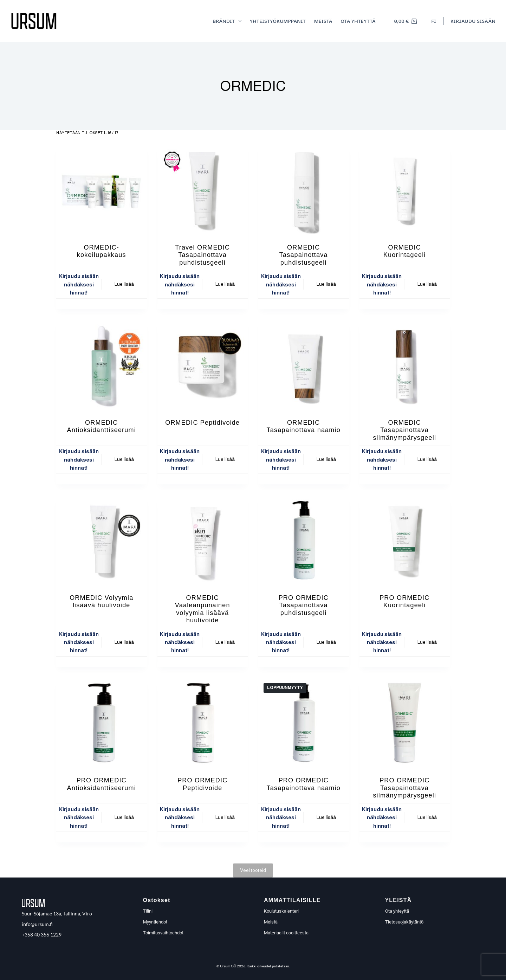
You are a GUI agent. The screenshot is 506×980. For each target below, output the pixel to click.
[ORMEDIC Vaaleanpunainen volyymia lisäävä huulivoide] (203, 540)
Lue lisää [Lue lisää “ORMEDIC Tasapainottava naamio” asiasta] (326, 459)
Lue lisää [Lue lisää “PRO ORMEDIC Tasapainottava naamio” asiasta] (326, 817)
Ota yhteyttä (358, 21)
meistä (323, 21)
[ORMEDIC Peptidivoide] (203, 365)
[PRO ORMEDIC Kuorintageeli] (405, 540)
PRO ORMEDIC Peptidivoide (202, 784)
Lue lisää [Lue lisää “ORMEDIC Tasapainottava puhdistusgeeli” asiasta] (326, 284)
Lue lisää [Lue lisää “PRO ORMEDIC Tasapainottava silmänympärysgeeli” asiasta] (427, 817)
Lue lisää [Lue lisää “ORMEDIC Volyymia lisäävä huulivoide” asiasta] (124, 642)
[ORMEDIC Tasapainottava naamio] (304, 365)
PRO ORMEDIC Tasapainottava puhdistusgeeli (304, 605)
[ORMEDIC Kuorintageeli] (405, 190)
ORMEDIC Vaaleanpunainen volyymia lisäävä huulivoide (203, 609)
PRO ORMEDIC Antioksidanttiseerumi (102, 784)
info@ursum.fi (37, 924)
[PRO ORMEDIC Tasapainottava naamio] (304, 723)
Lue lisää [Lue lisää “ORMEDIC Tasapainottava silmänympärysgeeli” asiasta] (427, 459)
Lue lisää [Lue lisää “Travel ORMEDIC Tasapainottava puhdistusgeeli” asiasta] (225, 284)
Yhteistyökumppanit (278, 21)
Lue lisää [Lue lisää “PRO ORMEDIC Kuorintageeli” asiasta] (427, 642)
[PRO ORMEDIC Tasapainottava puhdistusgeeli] (304, 540)
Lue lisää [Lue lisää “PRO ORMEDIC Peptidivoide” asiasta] (225, 817)
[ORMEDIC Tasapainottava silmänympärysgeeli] (405, 365)
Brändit (228, 21)
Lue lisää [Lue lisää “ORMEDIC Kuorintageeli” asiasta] (427, 284)
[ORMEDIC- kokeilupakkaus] (102, 190)
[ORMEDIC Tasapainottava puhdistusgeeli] (304, 190)
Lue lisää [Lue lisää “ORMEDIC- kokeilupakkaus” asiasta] (124, 284)
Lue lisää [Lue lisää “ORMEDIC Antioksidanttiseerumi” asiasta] (124, 459)
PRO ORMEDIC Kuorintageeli (404, 602)
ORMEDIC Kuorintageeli (405, 251)
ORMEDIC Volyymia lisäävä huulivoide (101, 602)
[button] (434, 21)
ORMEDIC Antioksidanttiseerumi (102, 426)
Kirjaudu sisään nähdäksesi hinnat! (79, 284)
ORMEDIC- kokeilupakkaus (102, 251)
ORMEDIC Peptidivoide (202, 423)
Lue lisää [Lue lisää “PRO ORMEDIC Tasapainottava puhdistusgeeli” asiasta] (326, 642)
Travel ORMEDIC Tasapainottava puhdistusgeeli (202, 255)
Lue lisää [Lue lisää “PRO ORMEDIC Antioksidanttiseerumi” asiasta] (124, 817)
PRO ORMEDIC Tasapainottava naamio (304, 784)
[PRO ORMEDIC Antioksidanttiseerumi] (102, 723)
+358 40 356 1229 (42, 935)
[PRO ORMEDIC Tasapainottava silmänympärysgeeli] (405, 723)
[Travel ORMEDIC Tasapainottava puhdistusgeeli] (203, 190)
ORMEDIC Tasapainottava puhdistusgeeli (304, 255)
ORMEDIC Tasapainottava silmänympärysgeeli (404, 430)
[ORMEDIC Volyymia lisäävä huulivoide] (102, 540)
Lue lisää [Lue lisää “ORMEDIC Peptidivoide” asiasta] (225, 459)
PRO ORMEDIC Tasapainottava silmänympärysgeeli (404, 788)
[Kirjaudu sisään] (473, 21)
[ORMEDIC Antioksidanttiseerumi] (102, 365)
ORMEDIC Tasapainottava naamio (304, 426)
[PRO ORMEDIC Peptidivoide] (203, 723)
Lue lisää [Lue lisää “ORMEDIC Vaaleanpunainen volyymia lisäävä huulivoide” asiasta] (225, 642)
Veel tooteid (253, 870)
